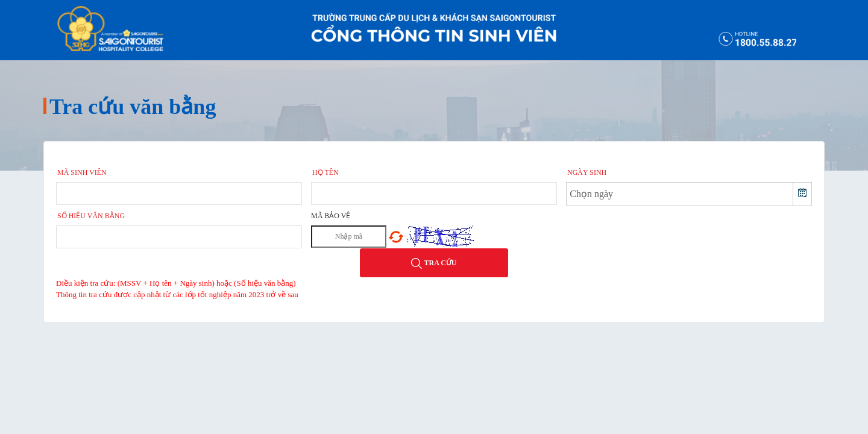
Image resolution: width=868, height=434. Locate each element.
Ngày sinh (587, 172)
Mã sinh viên (82, 172)
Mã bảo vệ (331, 216)
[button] (802, 194)
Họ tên (325, 172)
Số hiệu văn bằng (91, 216)
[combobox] (680, 194)
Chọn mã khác (396, 237)
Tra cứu (434, 263)
